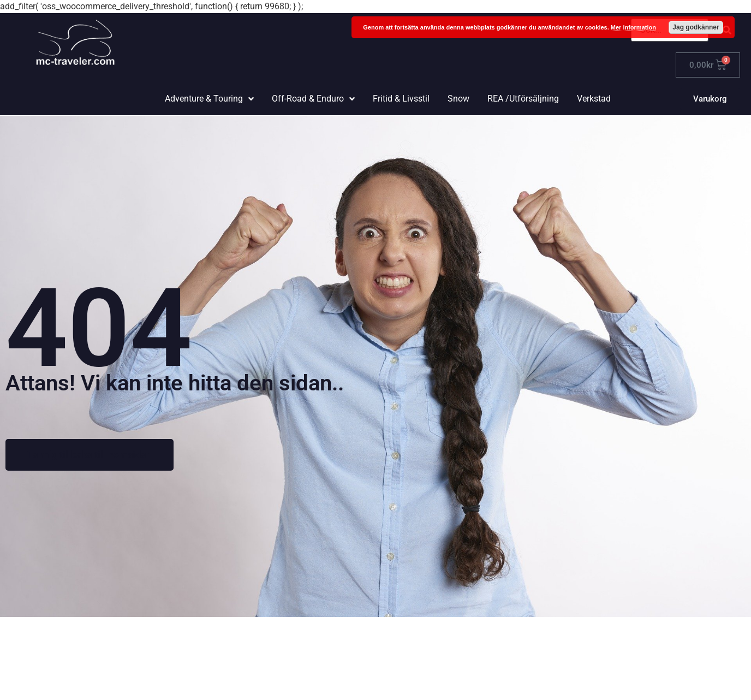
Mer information (633, 27)
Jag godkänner (696, 27)
